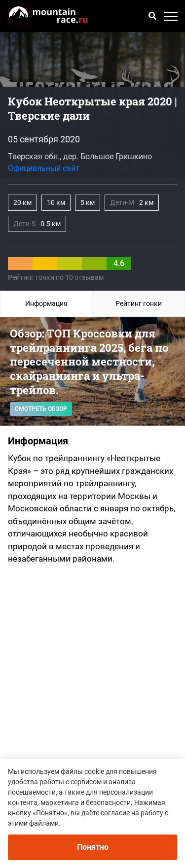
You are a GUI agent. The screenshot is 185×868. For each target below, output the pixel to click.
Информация (46, 303)
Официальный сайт (44, 168)
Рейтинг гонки (139, 303)
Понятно (93, 847)
